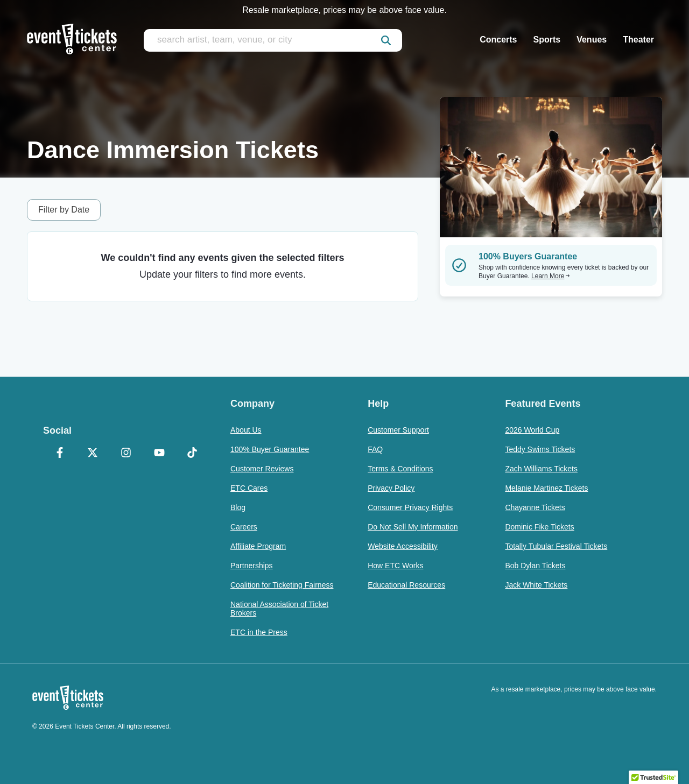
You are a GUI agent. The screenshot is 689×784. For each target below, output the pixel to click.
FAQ (375, 449)
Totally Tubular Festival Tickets (556, 546)
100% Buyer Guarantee (270, 449)
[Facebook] (60, 454)
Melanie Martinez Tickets (546, 488)
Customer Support (398, 430)
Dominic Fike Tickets (539, 527)
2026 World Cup (532, 430)
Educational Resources (406, 585)
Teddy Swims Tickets (540, 449)
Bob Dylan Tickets (535, 566)
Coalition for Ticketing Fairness (282, 585)
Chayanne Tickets (535, 507)
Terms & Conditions (400, 469)
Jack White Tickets (536, 585)
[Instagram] (126, 454)
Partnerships (252, 566)
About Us (246, 430)
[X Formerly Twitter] (93, 454)
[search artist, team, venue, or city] (273, 40)
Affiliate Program (258, 546)
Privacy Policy (391, 488)
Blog (238, 507)
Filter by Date (64, 210)
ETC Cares (249, 488)
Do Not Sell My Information (413, 527)
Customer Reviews (262, 469)
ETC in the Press (259, 632)
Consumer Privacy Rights (410, 507)
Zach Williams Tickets (541, 469)
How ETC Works (395, 566)
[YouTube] (159, 454)
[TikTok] (192, 454)
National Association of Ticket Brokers (279, 609)
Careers (244, 527)
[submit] (386, 40)
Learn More (551, 276)
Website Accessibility (403, 546)
